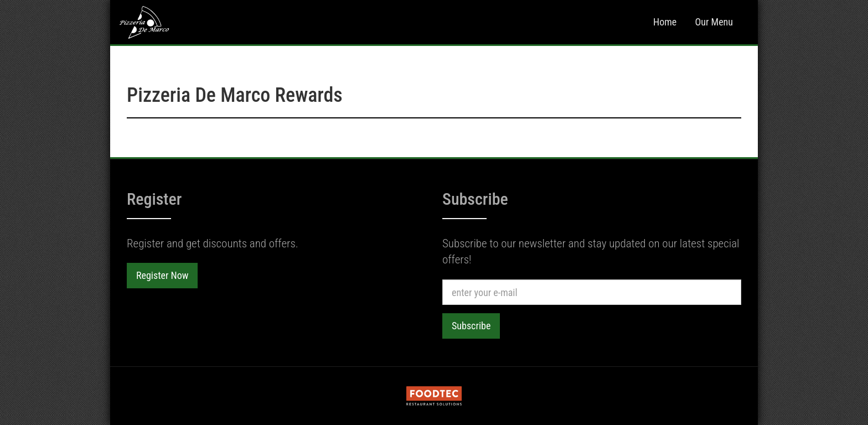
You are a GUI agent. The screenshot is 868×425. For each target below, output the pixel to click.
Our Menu (714, 22)
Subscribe (471, 326)
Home (665, 22)
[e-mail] (592, 292)
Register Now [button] (162, 275)
